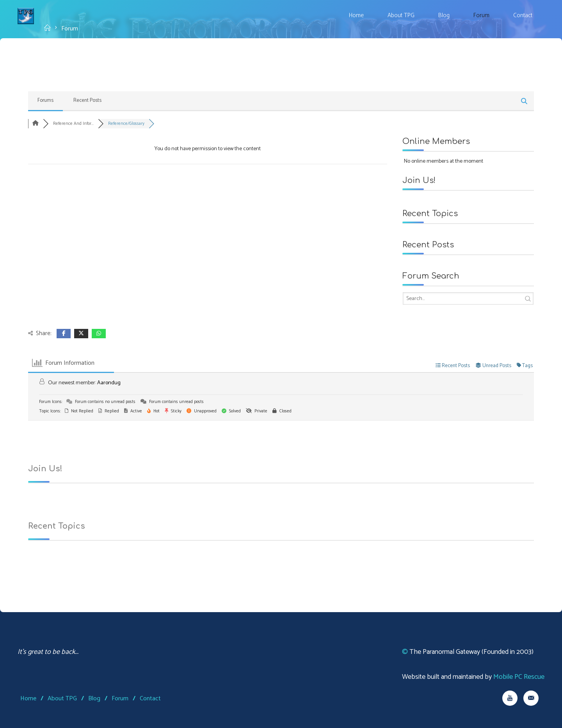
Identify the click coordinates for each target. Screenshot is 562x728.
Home (28, 699)
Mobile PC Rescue (519, 677)
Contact (150, 699)
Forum (120, 699)
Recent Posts (87, 100)
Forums (45, 100)
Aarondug (109, 383)
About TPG (62, 699)
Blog (94, 699)
